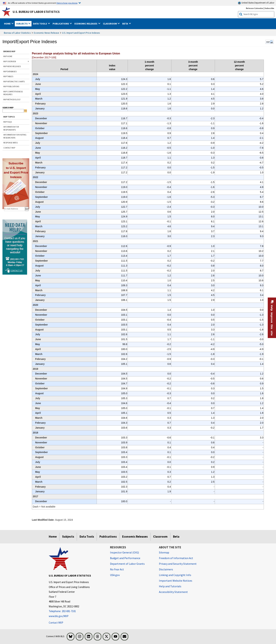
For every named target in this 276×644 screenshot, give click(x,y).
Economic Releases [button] (86, 24)
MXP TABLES (8, 76)
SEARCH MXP (8, 108)
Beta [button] (125, 24)
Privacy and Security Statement (178, 564)
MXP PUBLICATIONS (11, 86)
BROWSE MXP (9, 51)
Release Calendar (255, 8)
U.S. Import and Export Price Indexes (81, 33)
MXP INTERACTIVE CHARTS (14, 82)
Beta (176, 537)
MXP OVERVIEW (10, 61)
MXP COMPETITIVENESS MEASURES (13, 93)
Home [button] (8, 24)
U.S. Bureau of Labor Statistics (36, 12)
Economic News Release (46, 33)
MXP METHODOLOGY (12, 100)
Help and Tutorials (170, 586)
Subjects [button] (22, 24)
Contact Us (16, 270)
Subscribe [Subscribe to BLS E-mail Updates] (269, 8)
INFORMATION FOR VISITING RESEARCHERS (15, 136)
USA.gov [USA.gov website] (115, 575)
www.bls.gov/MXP (59, 616)
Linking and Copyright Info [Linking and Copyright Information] (175, 575)
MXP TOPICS (9, 117)
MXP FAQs (8, 122)
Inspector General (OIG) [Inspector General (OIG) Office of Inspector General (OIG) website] (124, 552)
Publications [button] (61, 24)
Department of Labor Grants (127, 564)
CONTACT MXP (9, 148)
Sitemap (164, 552)
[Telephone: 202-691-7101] (77, 611)
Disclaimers (166, 569)
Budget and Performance (125, 558)
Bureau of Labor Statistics (17, 33)
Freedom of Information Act (176, 558)
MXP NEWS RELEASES (12, 66)
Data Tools (87, 537)
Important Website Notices (176, 581)
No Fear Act (117, 569)
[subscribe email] (15, 209)
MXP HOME (8, 56)
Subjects (68, 537)
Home (53, 537)
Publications (108, 537)
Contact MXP (56, 623)
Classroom (160, 537)
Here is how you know (67, 3)
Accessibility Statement (173, 592)
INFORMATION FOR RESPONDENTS (11, 128)
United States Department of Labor (256, 3)
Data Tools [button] (40, 24)
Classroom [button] (110, 24)
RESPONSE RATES (10, 143)
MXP (270, 42)
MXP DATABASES (10, 72)
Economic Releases (135, 537)
